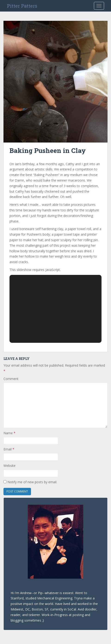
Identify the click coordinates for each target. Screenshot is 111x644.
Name (9, 433)
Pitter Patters (22, 6)
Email (9, 449)
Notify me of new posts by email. (32, 482)
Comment (11, 379)
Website (9, 466)
